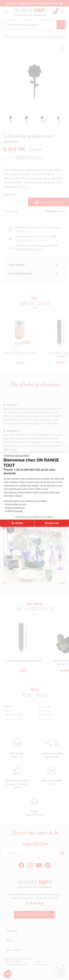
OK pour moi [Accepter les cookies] (52, 523)
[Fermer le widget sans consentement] (16, 456)
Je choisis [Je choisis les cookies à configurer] (17, 523)
